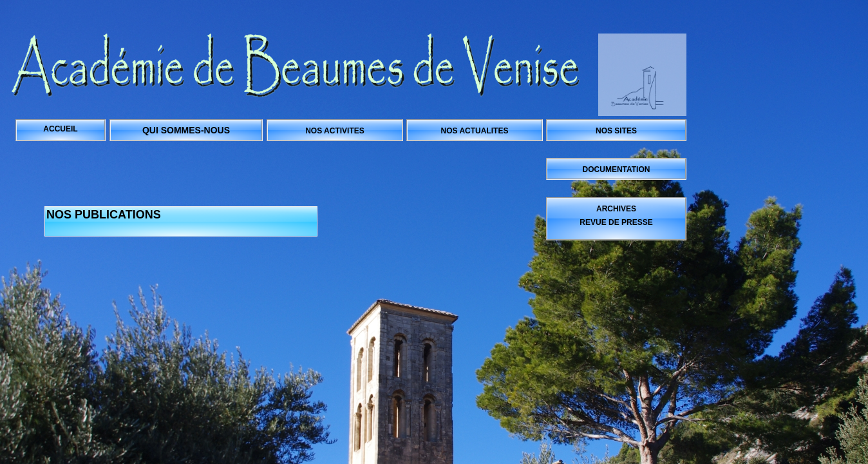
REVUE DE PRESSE (616, 222)
